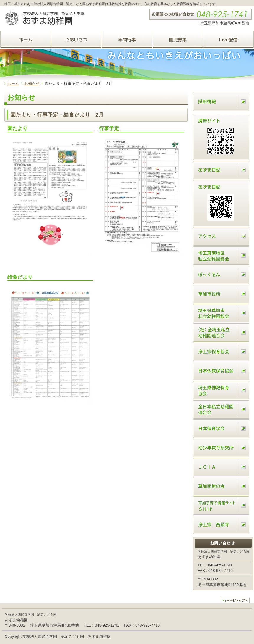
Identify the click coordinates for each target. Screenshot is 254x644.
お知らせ (32, 84)
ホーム (13, 84)
